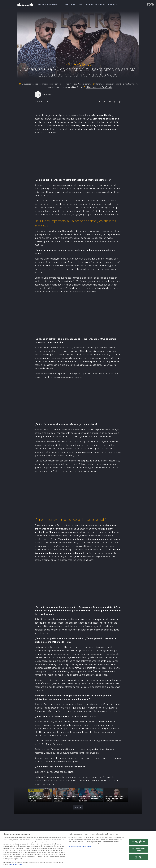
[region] (78, 849)
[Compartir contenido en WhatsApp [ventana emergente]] (115, 101)
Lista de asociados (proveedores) (80, 846)
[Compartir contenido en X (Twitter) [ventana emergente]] (104, 101)
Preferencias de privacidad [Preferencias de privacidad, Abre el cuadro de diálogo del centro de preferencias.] (139, 857)
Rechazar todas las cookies (139, 850)
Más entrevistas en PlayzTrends (99, 87)
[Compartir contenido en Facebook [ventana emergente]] (99, 101)
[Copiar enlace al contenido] (120, 101)
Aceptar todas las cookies (139, 842)
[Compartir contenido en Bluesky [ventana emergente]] (110, 101)
